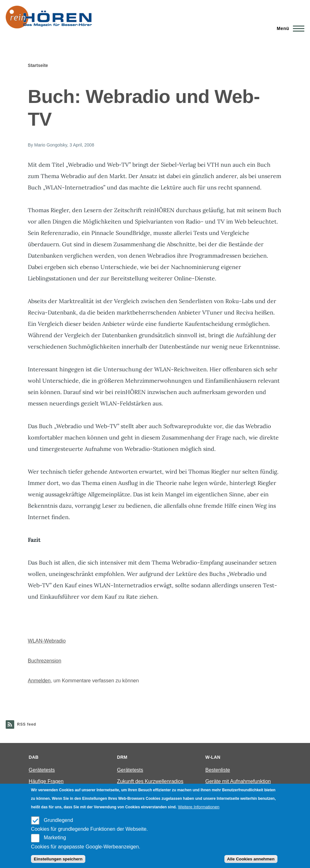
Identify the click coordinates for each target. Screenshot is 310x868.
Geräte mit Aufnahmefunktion (238, 781)
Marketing (55, 838)
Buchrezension (45, 661)
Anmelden (39, 681)
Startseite (38, 65)
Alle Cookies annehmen (251, 859)
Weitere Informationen (199, 807)
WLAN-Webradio (47, 641)
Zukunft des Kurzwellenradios (150, 781)
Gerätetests (42, 770)
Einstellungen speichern (58, 859)
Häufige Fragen (46, 781)
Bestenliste (218, 770)
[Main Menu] (289, 28)
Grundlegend (59, 820)
